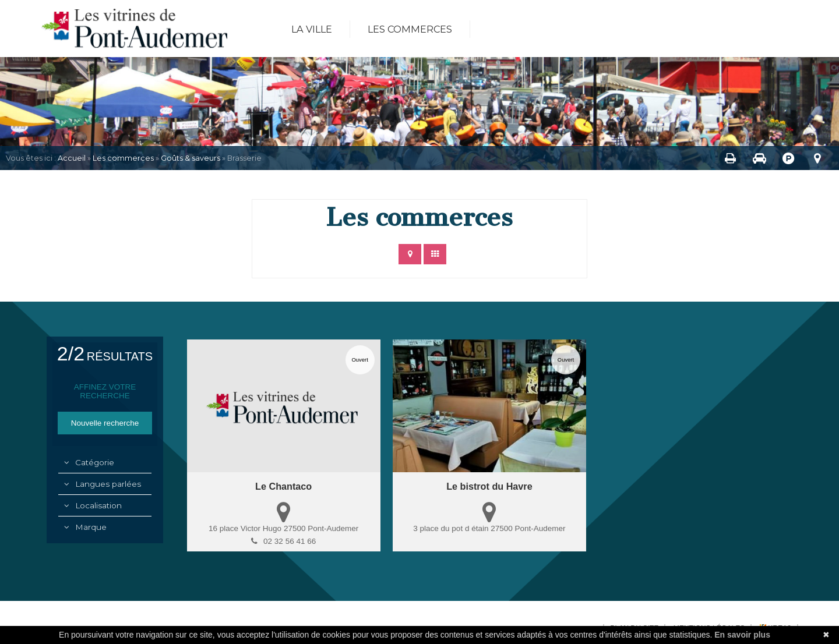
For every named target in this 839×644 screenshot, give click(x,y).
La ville (312, 29)
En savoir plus (742, 635)
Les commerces (410, 29)
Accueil (72, 158)
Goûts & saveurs (191, 158)
